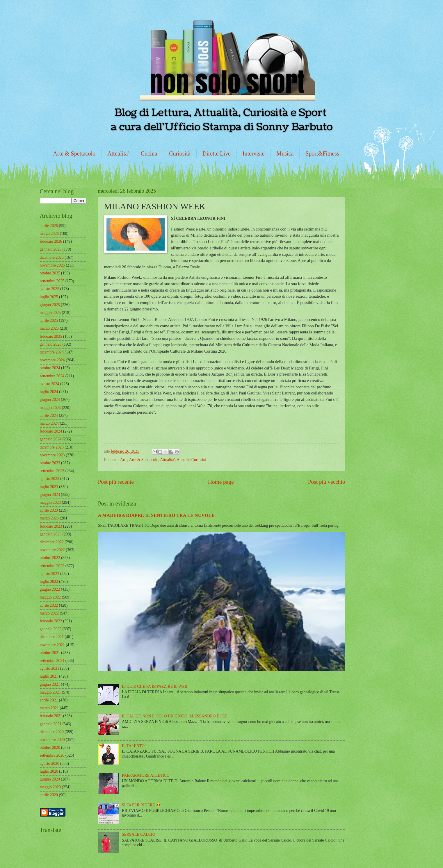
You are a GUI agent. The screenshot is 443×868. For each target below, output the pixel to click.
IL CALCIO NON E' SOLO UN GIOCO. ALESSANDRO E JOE (174, 716)
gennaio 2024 (51, 439)
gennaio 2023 (51, 534)
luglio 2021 (49, 676)
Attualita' (118, 153)
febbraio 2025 (51, 336)
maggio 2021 (50, 692)
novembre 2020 (52, 740)
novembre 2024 (52, 360)
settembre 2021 (52, 661)
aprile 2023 (49, 510)
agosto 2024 (50, 384)
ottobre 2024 (50, 368)
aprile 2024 (49, 416)
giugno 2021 (50, 684)
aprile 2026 (49, 226)
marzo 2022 (49, 613)
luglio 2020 (49, 771)
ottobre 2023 (50, 463)
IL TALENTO (133, 746)
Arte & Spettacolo (74, 153)
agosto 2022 (50, 574)
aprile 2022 (49, 605)
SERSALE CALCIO (139, 834)
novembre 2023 (52, 455)
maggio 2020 (50, 787)
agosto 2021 (50, 668)
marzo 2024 (49, 423)
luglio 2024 (49, 392)
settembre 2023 (52, 471)
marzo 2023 (49, 518)
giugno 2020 (50, 779)
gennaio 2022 (51, 629)
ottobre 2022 (50, 558)
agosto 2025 (50, 289)
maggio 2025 (50, 313)
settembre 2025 (52, 281)
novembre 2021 (52, 645)
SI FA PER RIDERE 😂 (141, 805)
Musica (285, 153)
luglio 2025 (49, 297)
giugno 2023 (50, 495)
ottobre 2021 (50, 653)
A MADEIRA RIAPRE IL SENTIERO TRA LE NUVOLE (156, 515)
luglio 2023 (49, 487)
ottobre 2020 (50, 748)
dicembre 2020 (52, 732)
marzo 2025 (49, 328)
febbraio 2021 (51, 716)
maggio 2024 (50, 408)
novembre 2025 (52, 265)
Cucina (149, 153)
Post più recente (116, 482)
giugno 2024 (50, 400)
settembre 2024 (52, 376)
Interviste (254, 153)
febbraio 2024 (51, 431)
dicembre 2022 (52, 542)
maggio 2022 (50, 597)
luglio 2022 (49, 582)
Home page (221, 482)
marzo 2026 (49, 234)
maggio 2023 (50, 502)
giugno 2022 (50, 589)
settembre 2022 (52, 566)
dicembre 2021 (52, 637)
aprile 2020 (49, 795)
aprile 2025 (49, 320)
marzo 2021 (49, 708)
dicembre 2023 (52, 447)
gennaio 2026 (51, 249)
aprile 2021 (49, 700)
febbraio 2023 (51, 526)
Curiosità (180, 153)
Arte (124, 460)
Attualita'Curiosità (191, 460)
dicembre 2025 (52, 257)
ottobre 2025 (50, 273)
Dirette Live (217, 153)
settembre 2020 (52, 755)
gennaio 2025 (51, 344)
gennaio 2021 (51, 724)
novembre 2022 (52, 550)
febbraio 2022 (51, 621)
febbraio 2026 (51, 241)
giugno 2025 (50, 305)
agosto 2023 (50, 479)
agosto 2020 (50, 763)
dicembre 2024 (52, 352)
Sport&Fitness (322, 153)
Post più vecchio (327, 482)
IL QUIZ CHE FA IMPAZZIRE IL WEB (155, 686)
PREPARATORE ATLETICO (146, 775)
